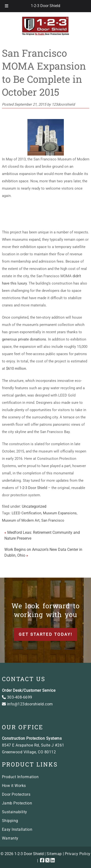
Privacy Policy (78, 854)
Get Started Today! (45, 634)
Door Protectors (16, 794)
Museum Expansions (60, 513)
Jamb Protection (17, 803)
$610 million (16, 369)
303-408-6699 (17, 697)
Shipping (10, 821)
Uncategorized (34, 506)
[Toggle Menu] (7, 6)
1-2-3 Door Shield (45, 6)
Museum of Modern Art (21, 520)
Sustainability (15, 812)
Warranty (10, 838)
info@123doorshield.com (27, 704)
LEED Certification (26, 513)
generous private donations (24, 339)
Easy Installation (17, 829)
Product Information (20, 777)
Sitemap (54, 854)
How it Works (14, 786)
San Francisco (53, 520)
